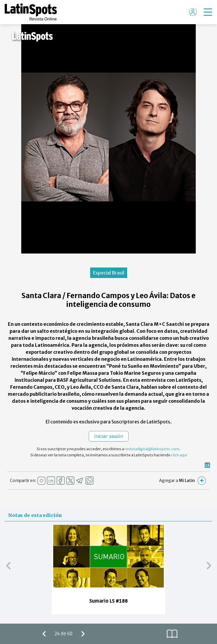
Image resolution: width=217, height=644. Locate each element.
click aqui (179, 455)
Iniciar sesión (109, 436)
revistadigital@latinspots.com (152, 449)
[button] (8, 565)
